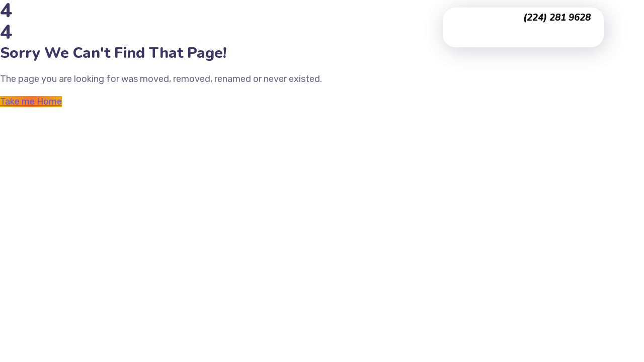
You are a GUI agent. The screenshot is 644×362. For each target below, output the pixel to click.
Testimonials (345, 14)
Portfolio (285, 14)
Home (239, 14)
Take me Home (31, 102)
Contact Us (250, 41)
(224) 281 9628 (557, 18)
